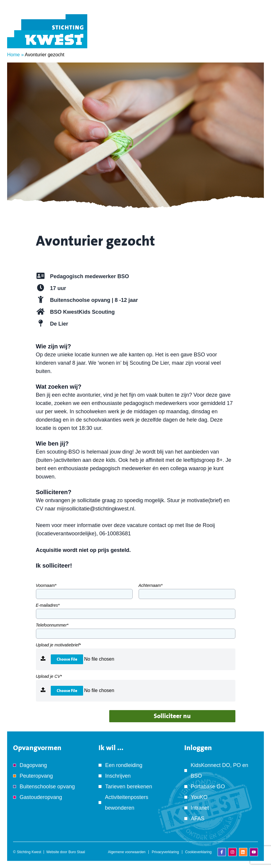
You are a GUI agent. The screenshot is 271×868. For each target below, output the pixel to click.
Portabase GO (208, 787)
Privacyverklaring (165, 852)
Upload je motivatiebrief (58, 645)
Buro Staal (77, 852)
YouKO (199, 797)
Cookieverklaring (198, 852)
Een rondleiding (124, 765)
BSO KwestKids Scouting (83, 312)
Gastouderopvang (41, 797)
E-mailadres (48, 605)
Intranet (200, 808)
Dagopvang (33, 765)
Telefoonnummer (52, 625)
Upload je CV (49, 676)
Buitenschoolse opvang (47, 787)
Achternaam (151, 585)
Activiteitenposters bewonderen (126, 803)
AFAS (198, 819)
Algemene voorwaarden (127, 852)
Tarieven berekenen (129, 787)
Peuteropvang (36, 776)
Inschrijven (118, 776)
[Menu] (255, 39)
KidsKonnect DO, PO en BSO (219, 771)
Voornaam (46, 585)
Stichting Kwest (29, 852)
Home (14, 55)
